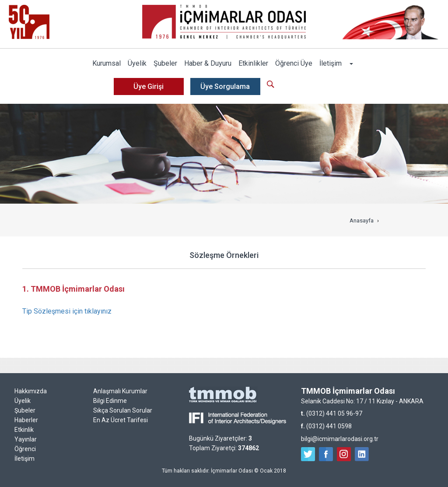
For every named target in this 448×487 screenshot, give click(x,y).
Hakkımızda (31, 391)
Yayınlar (26, 439)
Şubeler (165, 63)
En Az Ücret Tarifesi (121, 420)
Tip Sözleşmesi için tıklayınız (67, 311)
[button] (351, 64)
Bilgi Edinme (110, 401)
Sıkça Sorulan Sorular (123, 410)
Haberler (26, 420)
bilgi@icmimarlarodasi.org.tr (340, 439)
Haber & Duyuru (208, 63)
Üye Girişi (149, 86)
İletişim (331, 63)
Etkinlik (24, 430)
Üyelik (137, 63)
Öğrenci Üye (294, 63)
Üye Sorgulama (225, 86)
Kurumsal (107, 63)
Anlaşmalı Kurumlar (120, 391)
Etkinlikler (253, 63)
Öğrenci (25, 449)
